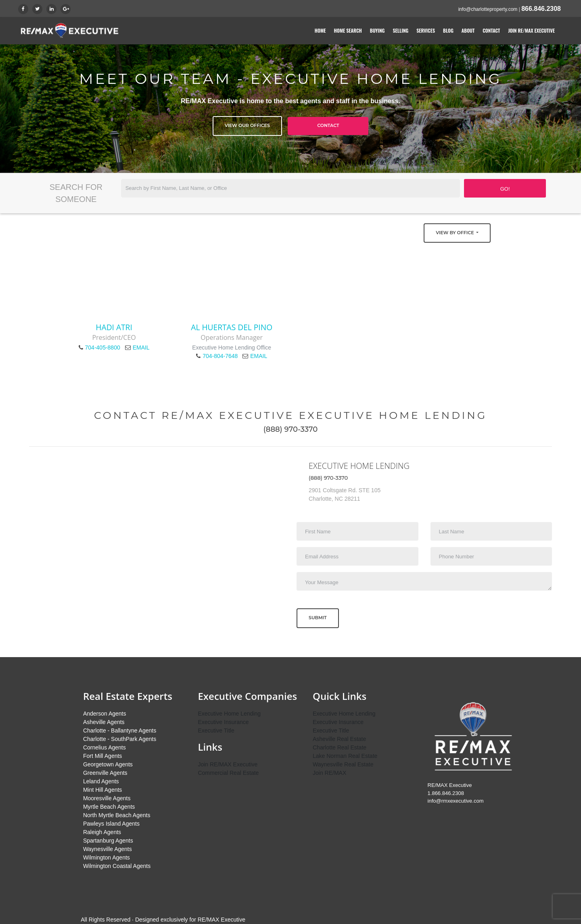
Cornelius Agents (104, 747)
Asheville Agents (104, 722)
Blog (448, 30)
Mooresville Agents (107, 798)
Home (320, 30)
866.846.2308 (541, 9)
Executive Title (216, 730)
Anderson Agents (105, 714)
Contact (491, 30)
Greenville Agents (105, 773)
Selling (400, 30)
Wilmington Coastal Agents (117, 866)
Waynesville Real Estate (343, 764)
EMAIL (141, 348)
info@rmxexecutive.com (456, 801)
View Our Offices (247, 125)
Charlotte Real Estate (340, 747)
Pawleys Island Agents (111, 824)
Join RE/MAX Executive (531, 30)
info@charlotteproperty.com (488, 9)
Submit (318, 618)
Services (426, 30)
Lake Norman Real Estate (345, 756)
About (468, 30)
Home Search (348, 30)
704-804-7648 (220, 356)
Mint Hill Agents (102, 790)
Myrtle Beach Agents (109, 807)
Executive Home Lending (229, 714)
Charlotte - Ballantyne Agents (120, 730)
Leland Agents (101, 781)
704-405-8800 (103, 348)
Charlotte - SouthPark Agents (120, 739)
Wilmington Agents (107, 857)
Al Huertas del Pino (232, 327)
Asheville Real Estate (339, 739)
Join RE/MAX (329, 773)
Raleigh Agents (102, 832)
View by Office (455, 233)
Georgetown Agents (108, 764)
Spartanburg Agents (108, 841)
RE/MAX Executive (222, 920)
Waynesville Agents (108, 849)
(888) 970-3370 (291, 429)
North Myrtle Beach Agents (117, 815)
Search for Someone (76, 193)
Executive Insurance (223, 722)
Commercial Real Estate (228, 773)
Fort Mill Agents (102, 756)
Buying (377, 30)
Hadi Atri (114, 327)
